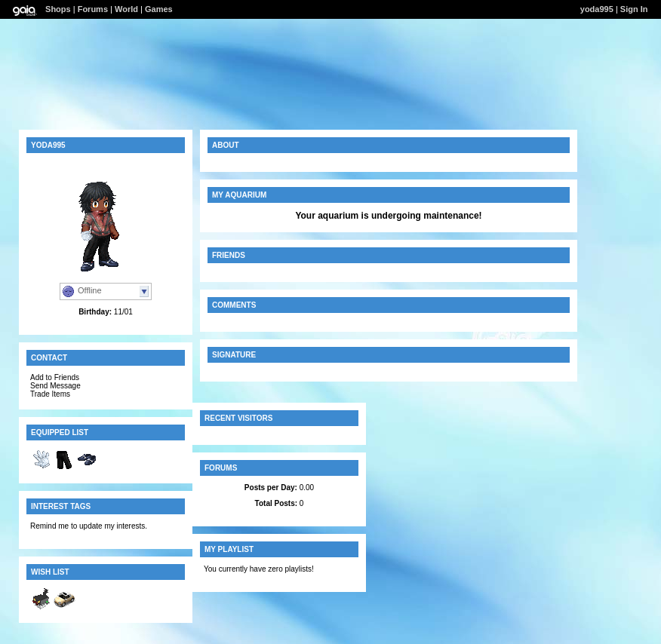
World (126, 9)
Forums (93, 9)
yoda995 (597, 9)
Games (159, 9)
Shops (58, 9)
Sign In (634, 9)
